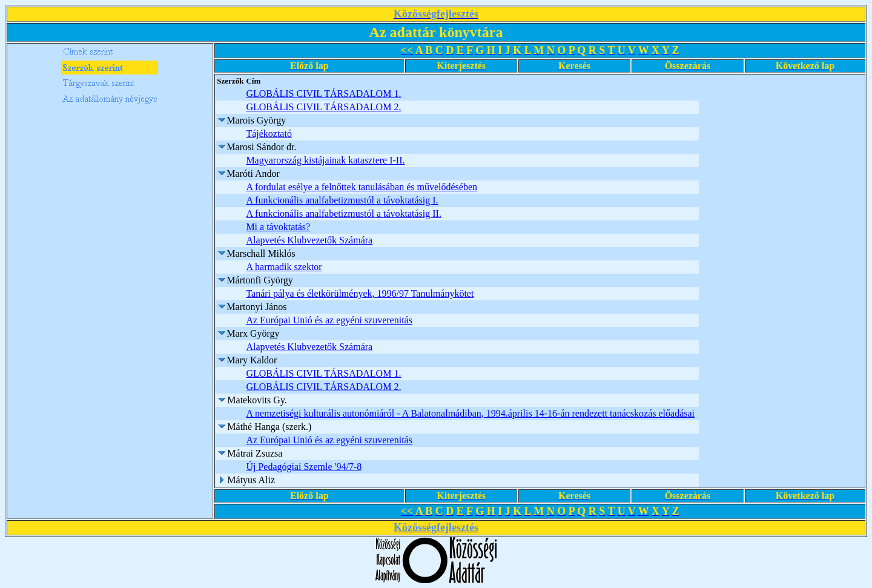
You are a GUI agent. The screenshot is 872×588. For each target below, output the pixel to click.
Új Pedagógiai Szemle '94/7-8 (304, 467)
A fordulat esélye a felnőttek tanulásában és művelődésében (362, 187)
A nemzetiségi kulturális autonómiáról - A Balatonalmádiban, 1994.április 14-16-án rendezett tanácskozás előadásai (470, 413)
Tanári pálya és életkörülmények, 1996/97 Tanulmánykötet (360, 293)
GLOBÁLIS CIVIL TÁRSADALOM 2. (323, 107)
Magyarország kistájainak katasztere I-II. (325, 160)
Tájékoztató (269, 134)
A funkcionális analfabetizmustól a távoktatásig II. (344, 213)
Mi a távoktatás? (278, 227)
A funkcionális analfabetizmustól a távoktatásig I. (342, 200)
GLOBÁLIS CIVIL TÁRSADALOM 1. (323, 94)
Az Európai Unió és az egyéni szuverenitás (329, 320)
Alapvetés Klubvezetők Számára (309, 240)
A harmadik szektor (284, 267)
